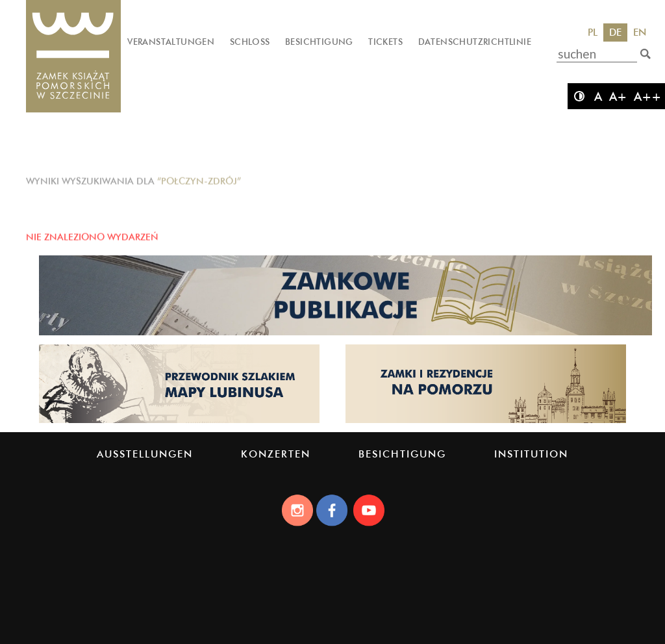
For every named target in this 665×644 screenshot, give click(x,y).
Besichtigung (319, 42)
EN (640, 32)
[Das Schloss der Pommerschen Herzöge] (73, 57)
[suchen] (646, 54)
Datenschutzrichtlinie (475, 42)
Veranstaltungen (171, 42)
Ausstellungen (145, 454)
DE (615, 32)
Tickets (385, 42)
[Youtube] (368, 510)
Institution (531, 454)
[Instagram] (297, 510)
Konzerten (276, 454)
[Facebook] (332, 510)
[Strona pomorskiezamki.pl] (486, 422)
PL (593, 32)
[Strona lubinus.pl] (179, 422)
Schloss (250, 42)
